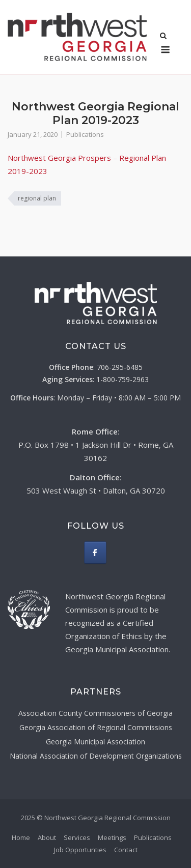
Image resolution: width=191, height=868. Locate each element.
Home (21, 837)
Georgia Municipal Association (95, 742)
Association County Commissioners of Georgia (95, 713)
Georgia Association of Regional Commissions (96, 727)
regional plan (37, 198)
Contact (126, 850)
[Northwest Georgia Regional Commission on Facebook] (95, 553)
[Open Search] (163, 37)
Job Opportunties (80, 850)
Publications (85, 134)
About (47, 837)
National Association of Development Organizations (96, 756)
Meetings (112, 837)
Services (77, 837)
